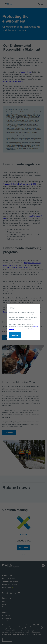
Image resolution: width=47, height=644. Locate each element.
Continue (15, 335)
